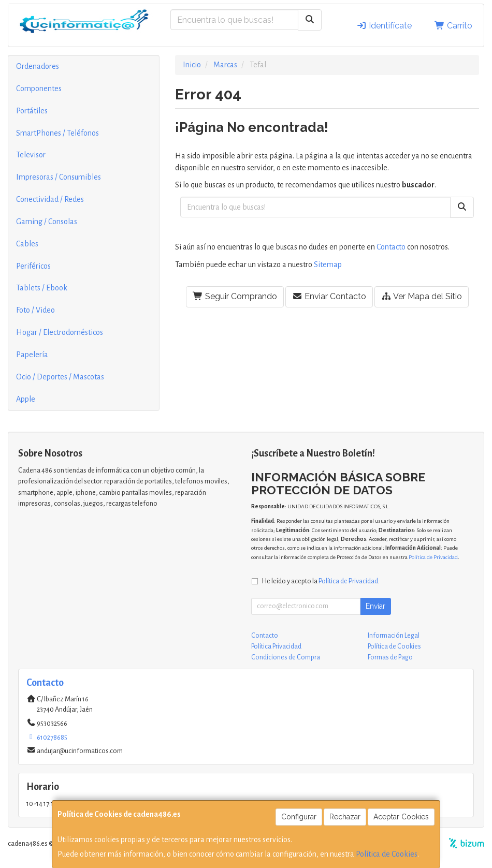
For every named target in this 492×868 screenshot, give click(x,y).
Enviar (375, 606)
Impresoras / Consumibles (59, 177)
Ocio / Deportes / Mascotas (60, 377)
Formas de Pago (390, 657)
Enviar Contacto (329, 296)
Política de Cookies (387, 854)
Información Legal (394, 636)
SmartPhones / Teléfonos (57, 133)
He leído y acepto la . (321, 581)
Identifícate (384, 26)
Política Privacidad (276, 646)
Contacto (391, 247)
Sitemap (328, 264)
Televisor (31, 155)
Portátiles (32, 111)
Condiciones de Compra (286, 657)
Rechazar (345, 817)
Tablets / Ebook (42, 288)
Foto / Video (35, 310)
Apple (26, 399)
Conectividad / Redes (50, 199)
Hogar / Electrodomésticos (60, 332)
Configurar (299, 817)
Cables (27, 244)
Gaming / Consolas (47, 222)
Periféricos (33, 266)
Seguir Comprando (235, 296)
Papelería (32, 355)
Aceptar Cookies (401, 817)
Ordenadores (38, 66)
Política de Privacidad (433, 557)
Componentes (39, 89)
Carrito (453, 26)
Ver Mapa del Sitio (422, 296)
